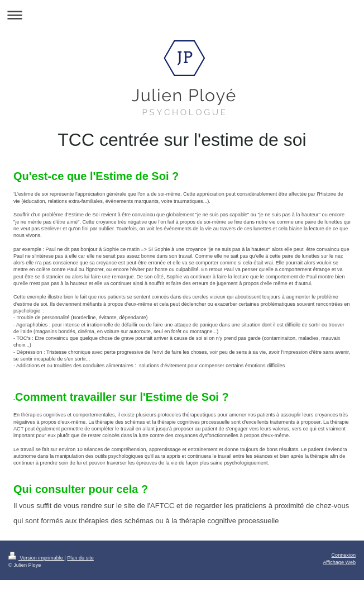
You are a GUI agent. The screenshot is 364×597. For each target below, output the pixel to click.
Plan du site (80, 558)
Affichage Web (339, 562)
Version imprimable (36, 558)
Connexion (344, 555)
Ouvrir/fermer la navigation (182, 15)
